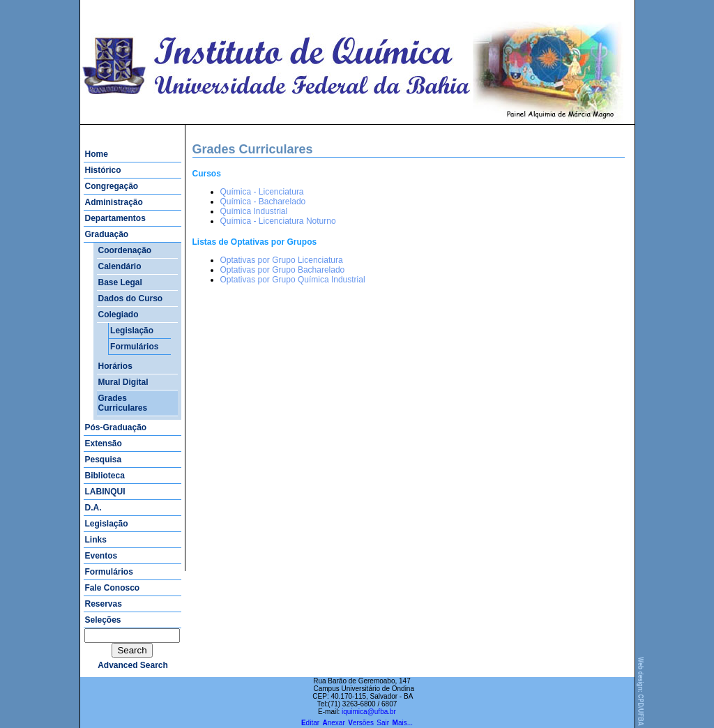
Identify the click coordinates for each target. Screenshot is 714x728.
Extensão (104, 443)
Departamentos (115, 218)
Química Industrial (254, 211)
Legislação (132, 331)
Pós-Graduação (116, 427)
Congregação (112, 186)
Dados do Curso (131, 298)
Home (97, 154)
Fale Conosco (113, 588)
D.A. (93, 508)
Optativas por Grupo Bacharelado (283, 270)
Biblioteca (105, 476)
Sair (383, 723)
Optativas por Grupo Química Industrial (293, 280)
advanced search (133, 665)
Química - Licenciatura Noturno (278, 221)
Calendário (120, 266)
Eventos (101, 556)
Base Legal (120, 282)
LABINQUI (105, 492)
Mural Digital (123, 382)
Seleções (103, 620)
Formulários (134, 347)
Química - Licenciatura (262, 192)
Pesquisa (104, 460)
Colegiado (119, 314)
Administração (114, 202)
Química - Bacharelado (263, 202)
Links (96, 540)
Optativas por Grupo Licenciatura (282, 260)
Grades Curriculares (123, 403)
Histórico (103, 170)
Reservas (104, 604)
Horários (115, 366)
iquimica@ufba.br (369, 712)
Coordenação (125, 250)
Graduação (107, 234)
